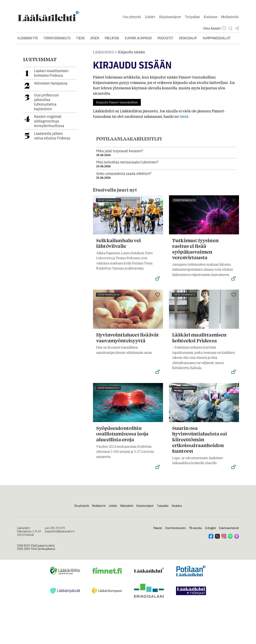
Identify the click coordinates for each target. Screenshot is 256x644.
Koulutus (210, 19)
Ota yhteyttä (132, 19)
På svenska (195, 532)
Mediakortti (99, 510)
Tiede (80, 42)
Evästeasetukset (229, 532)
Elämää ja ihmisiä (138, 42)
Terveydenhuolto (57, 42)
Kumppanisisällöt (217, 42)
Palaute (158, 532)
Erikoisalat (188, 42)
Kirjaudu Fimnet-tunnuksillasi (117, 107)
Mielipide (112, 42)
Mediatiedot (230, 19)
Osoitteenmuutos (176, 532)
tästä (184, 121)
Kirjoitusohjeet (170, 19)
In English (210, 532)
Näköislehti (127, 510)
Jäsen (94, 42)
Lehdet (150, 19)
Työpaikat (192, 19)
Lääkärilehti (103, 56)
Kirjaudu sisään (131, 56)
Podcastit (165, 42)
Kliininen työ (28, 42)
